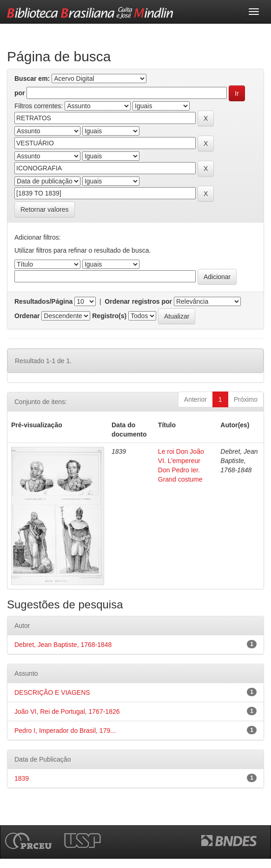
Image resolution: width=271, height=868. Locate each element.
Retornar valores (45, 209)
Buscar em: (32, 78)
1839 (22, 778)
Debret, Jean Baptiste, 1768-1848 (63, 645)
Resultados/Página (43, 301)
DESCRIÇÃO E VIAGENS (52, 692)
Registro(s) (109, 316)
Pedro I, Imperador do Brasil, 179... (65, 731)
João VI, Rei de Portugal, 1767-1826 (67, 711)
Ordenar (27, 316)
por (20, 93)
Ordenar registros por (138, 301)
